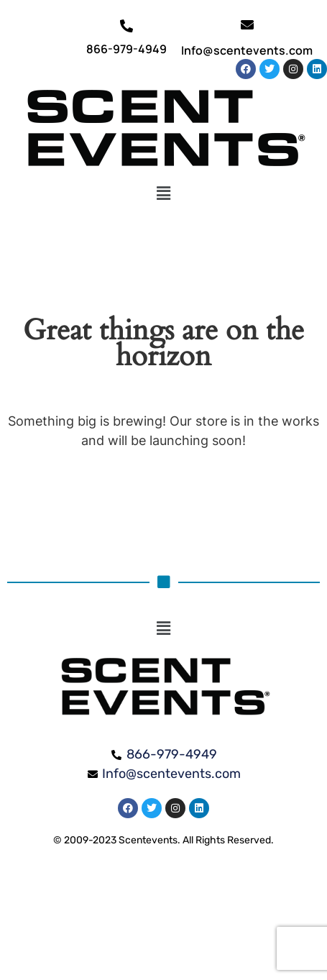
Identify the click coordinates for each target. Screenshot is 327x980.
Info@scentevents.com (247, 50)
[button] (163, 193)
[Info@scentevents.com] (247, 24)
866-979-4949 (126, 49)
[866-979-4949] (126, 26)
